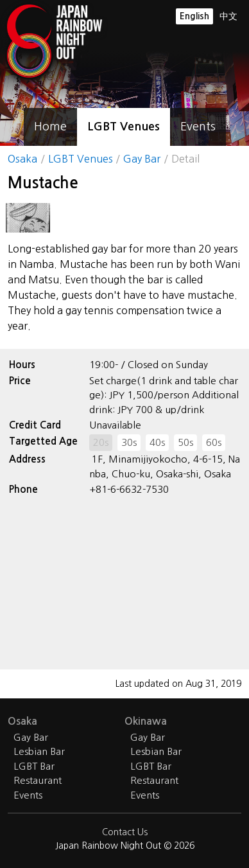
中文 (228, 16)
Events (198, 127)
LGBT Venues (124, 127)
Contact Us (125, 832)
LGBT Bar (34, 766)
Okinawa (146, 721)
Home (50, 127)
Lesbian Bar (39, 751)
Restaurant (38, 780)
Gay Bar (142, 159)
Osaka (22, 159)
